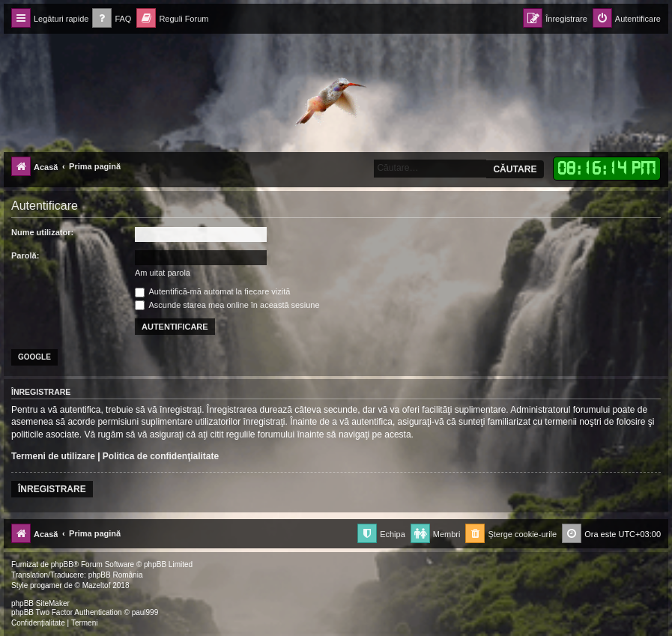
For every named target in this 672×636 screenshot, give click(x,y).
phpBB (62, 564)
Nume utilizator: (42, 232)
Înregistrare (52, 489)
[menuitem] (112, 19)
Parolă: (25, 255)
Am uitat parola (163, 273)
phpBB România (116, 575)
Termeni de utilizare (53, 456)
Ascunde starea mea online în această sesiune (227, 305)
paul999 (145, 612)
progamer (46, 585)
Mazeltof (97, 585)
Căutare (515, 169)
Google (34, 357)
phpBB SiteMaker (40, 603)
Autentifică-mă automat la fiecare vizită (212, 291)
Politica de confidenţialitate (161, 456)
